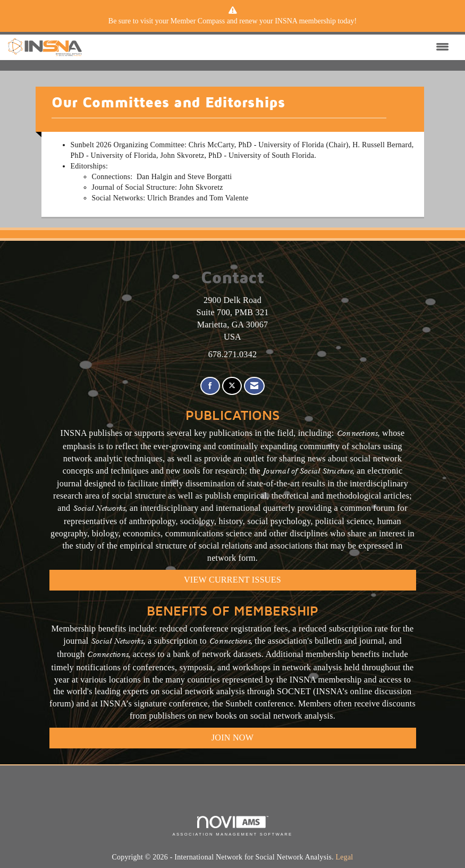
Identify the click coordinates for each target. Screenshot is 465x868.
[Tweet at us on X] (232, 386)
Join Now (233, 738)
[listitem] (233, 21)
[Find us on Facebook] (210, 386)
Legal (345, 857)
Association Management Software (232, 826)
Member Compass (198, 21)
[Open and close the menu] (268, 47)
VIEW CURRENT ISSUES (233, 580)
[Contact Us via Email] (254, 386)
